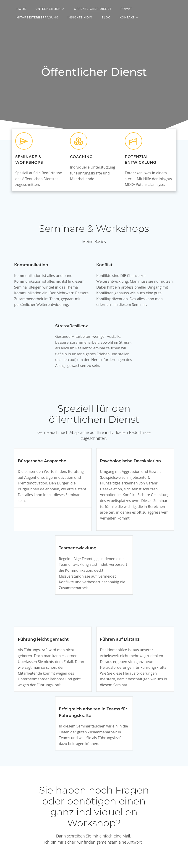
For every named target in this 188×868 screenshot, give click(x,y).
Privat (126, 9)
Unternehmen (50, 9)
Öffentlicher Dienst (93, 9)
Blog (106, 17)
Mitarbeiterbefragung (37, 17)
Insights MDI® (80, 17)
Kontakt (129, 17)
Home (21, 9)
